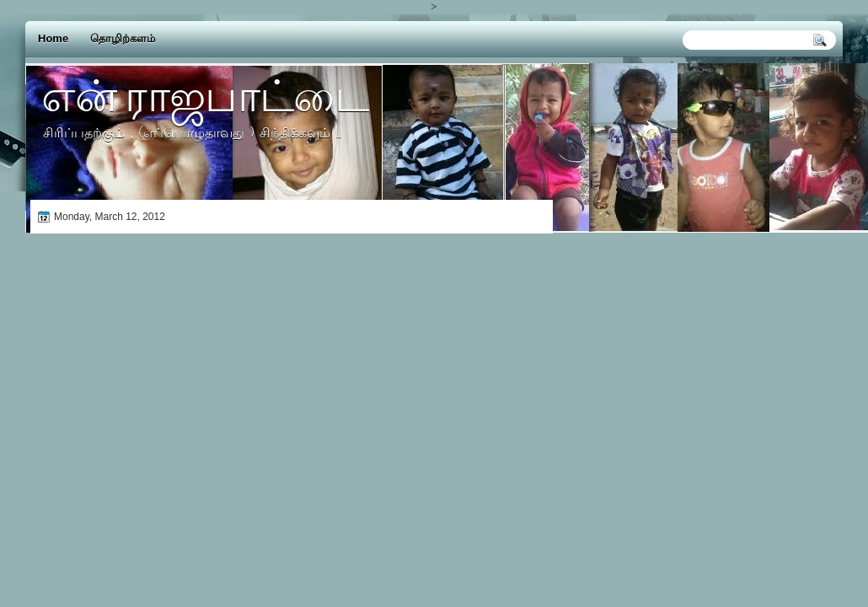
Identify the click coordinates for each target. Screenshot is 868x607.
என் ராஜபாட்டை (205, 95)
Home (53, 38)
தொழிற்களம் (123, 38)
